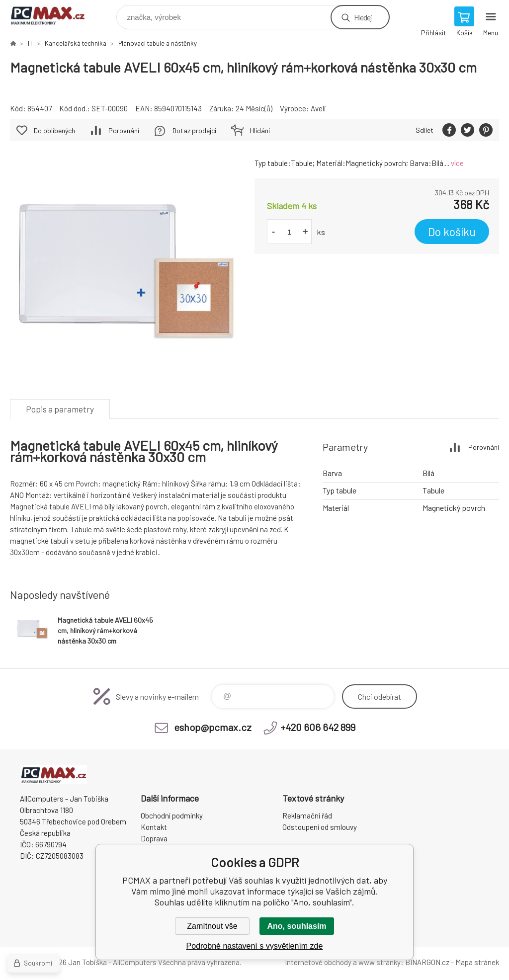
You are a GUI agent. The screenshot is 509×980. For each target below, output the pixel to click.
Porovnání (124, 130)
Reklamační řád (307, 816)
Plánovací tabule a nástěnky (158, 43)
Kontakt (154, 827)
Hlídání (260, 130)
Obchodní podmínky (172, 816)
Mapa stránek (477, 962)
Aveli (318, 108)
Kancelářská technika (76, 43)
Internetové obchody (318, 962)
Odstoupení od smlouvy (320, 827)
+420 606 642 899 (318, 727)
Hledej (363, 17)
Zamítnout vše (212, 926)
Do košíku (452, 232)
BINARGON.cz (427, 962)
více (457, 163)
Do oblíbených (54, 130)
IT (30, 43)
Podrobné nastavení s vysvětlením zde (255, 946)
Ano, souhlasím (297, 926)
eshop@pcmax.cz (213, 727)
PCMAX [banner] (54, 15)
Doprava (154, 838)
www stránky (380, 962)
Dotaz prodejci (194, 130)
